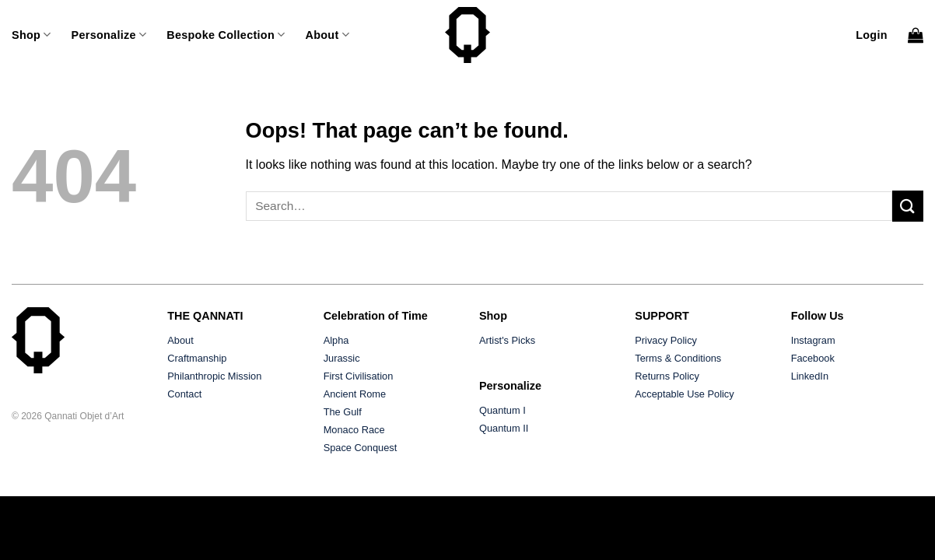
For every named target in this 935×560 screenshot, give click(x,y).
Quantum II (504, 428)
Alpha (336, 340)
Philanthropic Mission (214, 376)
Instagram (813, 340)
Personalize (109, 35)
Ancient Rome (355, 394)
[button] (872, 35)
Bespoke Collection (226, 35)
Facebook (813, 358)
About (327, 35)
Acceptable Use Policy (684, 394)
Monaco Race (354, 430)
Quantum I (503, 410)
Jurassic (342, 358)
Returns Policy (667, 376)
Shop (32, 35)
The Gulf (343, 412)
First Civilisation (359, 376)
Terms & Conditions (678, 358)
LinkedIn (810, 376)
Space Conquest (361, 448)
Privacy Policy (666, 340)
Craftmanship (197, 358)
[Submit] (908, 206)
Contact (184, 394)
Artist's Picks (507, 340)
